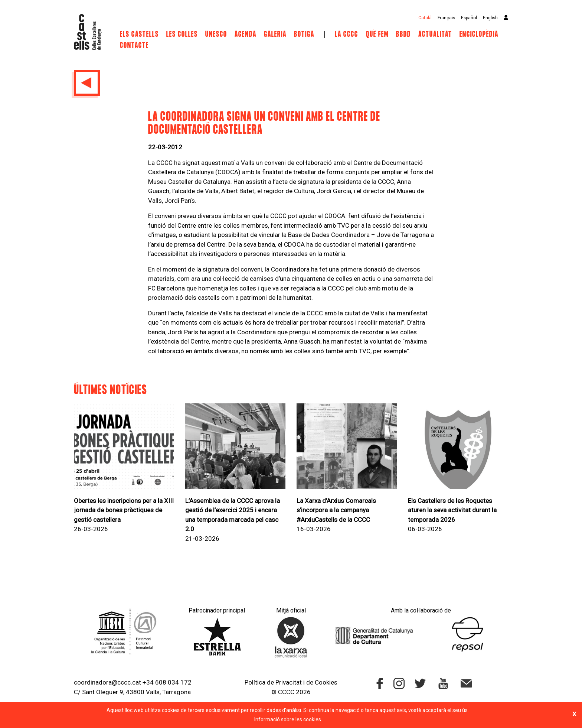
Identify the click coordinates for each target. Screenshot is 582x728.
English (490, 18)
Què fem (377, 35)
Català (425, 18)
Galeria (275, 35)
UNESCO (216, 35)
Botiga (304, 35)
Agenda (246, 35)
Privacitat (289, 682)
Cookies (326, 682)
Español (469, 18)
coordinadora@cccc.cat (107, 682)
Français (446, 18)
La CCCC (346, 35)
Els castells (139, 35)
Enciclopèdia (479, 35)
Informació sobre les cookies (288, 719)
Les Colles (182, 35)
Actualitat (435, 35)
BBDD (403, 35)
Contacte (134, 46)
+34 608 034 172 (167, 682)
